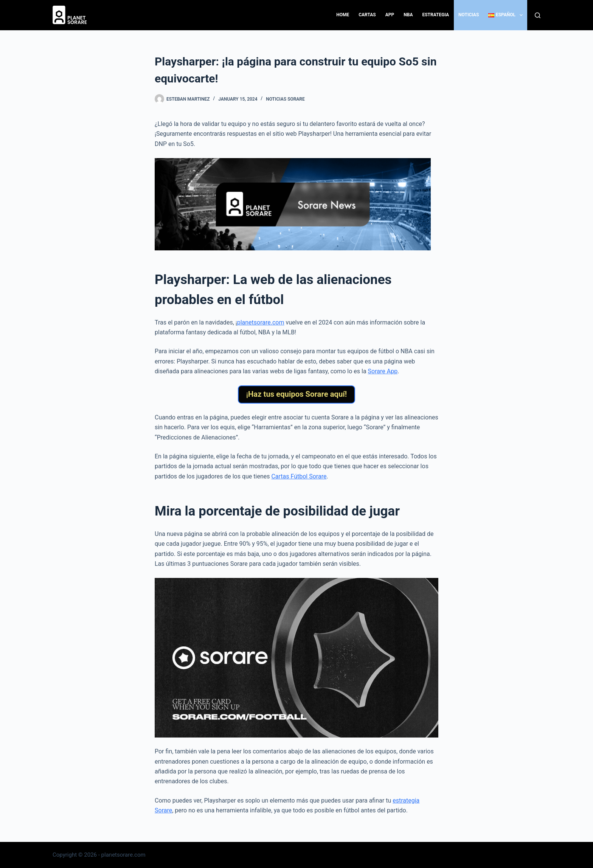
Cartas (367, 15)
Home (343, 15)
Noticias (469, 15)
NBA (408, 15)
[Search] (538, 15)
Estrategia (435, 15)
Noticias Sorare (285, 99)
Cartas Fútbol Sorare (299, 480)
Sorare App (383, 371)
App (390, 15)
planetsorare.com (261, 322)
